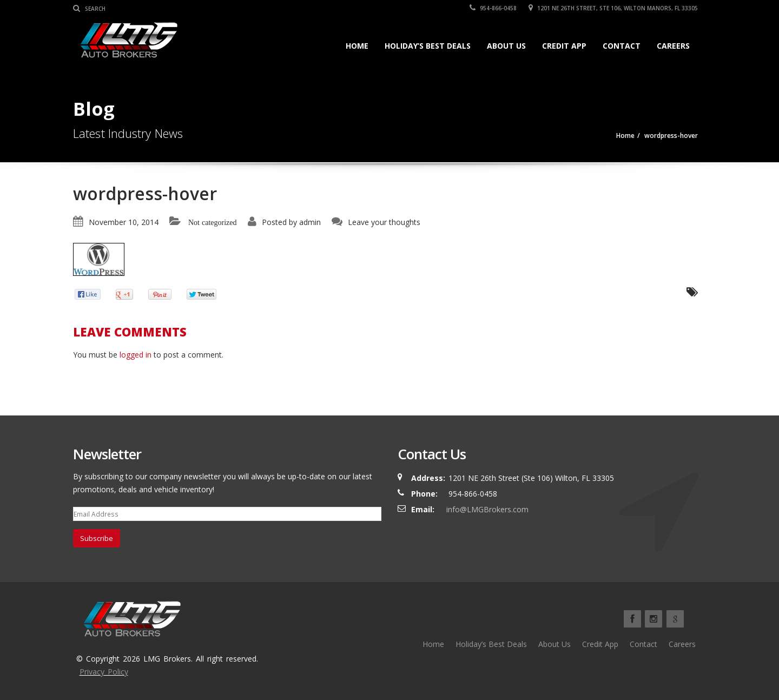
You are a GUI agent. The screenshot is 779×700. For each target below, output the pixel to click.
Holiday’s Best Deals (428, 46)
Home (357, 46)
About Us (506, 46)
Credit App (564, 46)
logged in (136, 355)
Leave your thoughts (384, 222)
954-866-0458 (493, 8)
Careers (673, 46)
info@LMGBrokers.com (487, 509)
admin (310, 222)
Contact (622, 46)
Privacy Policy (104, 672)
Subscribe (97, 538)
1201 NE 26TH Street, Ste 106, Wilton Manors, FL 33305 (613, 8)
